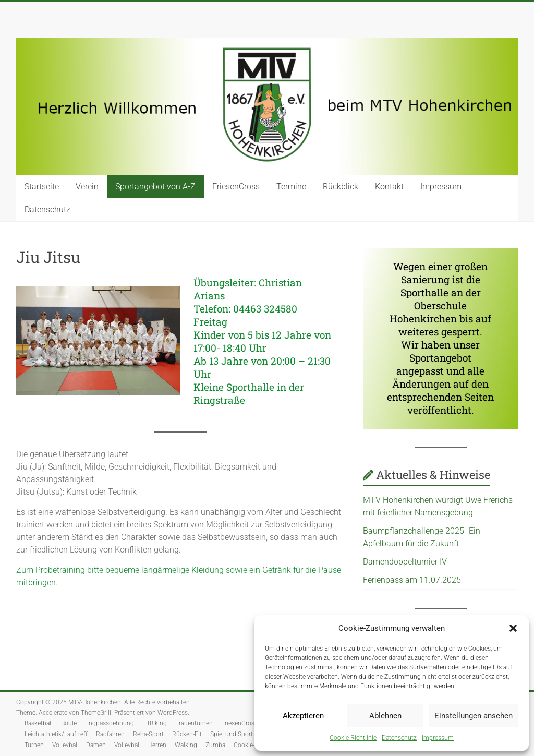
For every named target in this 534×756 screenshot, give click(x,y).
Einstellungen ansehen (474, 716)
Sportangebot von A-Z (155, 187)
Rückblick (341, 187)
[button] (513, 628)
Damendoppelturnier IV (406, 562)
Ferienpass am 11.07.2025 (412, 580)
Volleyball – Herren (140, 745)
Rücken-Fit (187, 734)
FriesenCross (236, 187)
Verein (87, 187)
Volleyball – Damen (79, 745)
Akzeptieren (303, 716)
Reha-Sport (148, 734)
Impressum (438, 738)
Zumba (215, 745)
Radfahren (110, 734)
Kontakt (389, 187)
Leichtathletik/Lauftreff (56, 734)
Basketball (39, 723)
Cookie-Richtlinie (353, 738)
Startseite (42, 187)
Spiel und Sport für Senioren (249, 734)
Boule (69, 723)
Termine (291, 187)
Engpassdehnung (110, 723)
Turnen (34, 745)
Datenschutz (399, 738)
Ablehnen (385, 716)
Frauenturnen (194, 723)
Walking (186, 745)
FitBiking (155, 723)
